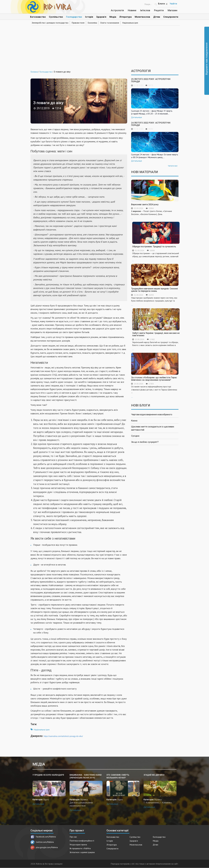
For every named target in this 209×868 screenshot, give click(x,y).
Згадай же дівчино (154, 775)
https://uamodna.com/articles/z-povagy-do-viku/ (63, 736)
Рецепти (159, 10)
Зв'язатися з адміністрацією (82, 852)
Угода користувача (78, 845)
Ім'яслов (145, 10)
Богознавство (38, 17)
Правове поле (78, 23)
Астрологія (117, 10)
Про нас (73, 837)
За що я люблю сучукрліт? (145, 442)
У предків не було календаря (48, 775)
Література (125, 17)
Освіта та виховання (110, 23)
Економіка (92, 23)
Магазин (172, 10)
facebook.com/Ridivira (43, 837)
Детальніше (137, 117)
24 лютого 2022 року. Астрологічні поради (151, 124)
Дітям (157, 17)
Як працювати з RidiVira (80, 848)
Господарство (74, 17)
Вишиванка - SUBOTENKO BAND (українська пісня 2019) (86, 776)
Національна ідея (130, 23)
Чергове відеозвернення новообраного (152, 414)
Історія (89, 17)
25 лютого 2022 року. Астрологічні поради (151, 80)
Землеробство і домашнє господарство (50, 23)
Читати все (173, 166)
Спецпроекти (171, 17)
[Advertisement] (104, 46)
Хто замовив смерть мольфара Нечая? (118, 776)
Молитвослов (142, 17)
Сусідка (135, 436)
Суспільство (56, 17)
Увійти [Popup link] (173, 4)
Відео (46, 800)
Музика (84, 800)
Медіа (113, 17)
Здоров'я (101, 17)
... (155, 215)
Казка (134, 421)
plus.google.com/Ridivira (44, 847)
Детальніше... (39, 804)
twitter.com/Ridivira (42, 842)
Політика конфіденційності (82, 841)
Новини (132, 10)
